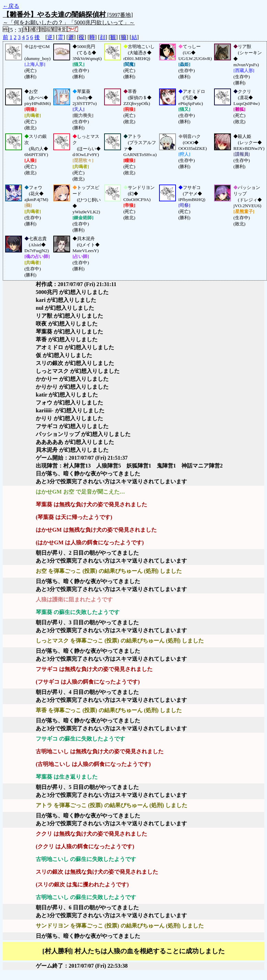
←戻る (11, 6)
